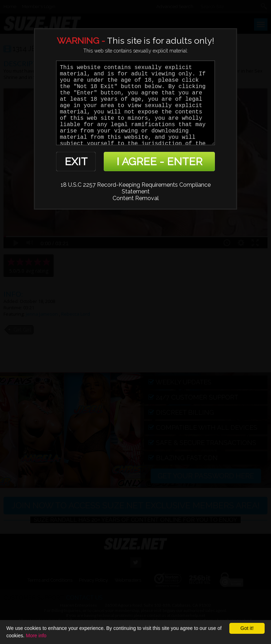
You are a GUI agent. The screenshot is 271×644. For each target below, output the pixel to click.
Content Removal (136, 198)
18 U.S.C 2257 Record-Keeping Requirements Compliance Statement (136, 188)
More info (36, 636)
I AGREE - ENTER (159, 162)
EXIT (76, 162)
